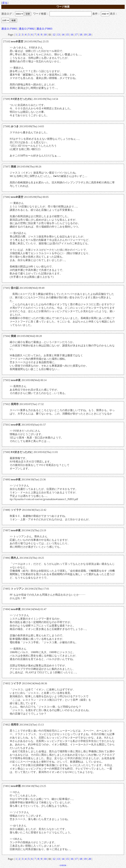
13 (58, 35)
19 (85, 35)
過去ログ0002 (27, 29)
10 (45, 35)
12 (54, 35)
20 (90, 35)
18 (81, 35)
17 (76, 35)
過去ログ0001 (9, 29)
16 (72, 35)
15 (67, 35)
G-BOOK (63, 865)
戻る (5, 3)
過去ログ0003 (44, 29)
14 (63, 35)
